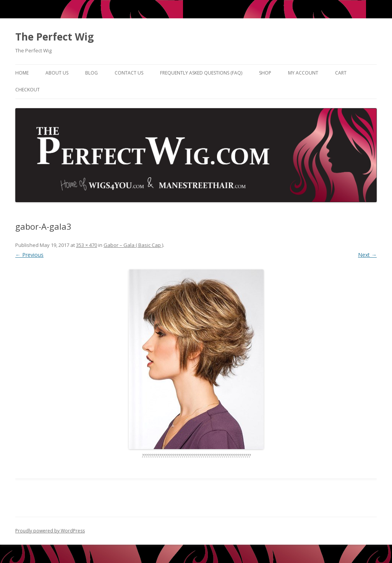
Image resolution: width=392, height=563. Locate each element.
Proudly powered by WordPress (50, 531)
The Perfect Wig (54, 37)
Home (22, 73)
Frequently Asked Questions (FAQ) (201, 73)
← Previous (29, 255)
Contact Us (129, 73)
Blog (92, 73)
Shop (265, 73)
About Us (57, 73)
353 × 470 (87, 245)
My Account (303, 73)
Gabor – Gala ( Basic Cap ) (133, 245)
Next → (367, 255)
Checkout (28, 90)
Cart (341, 73)
